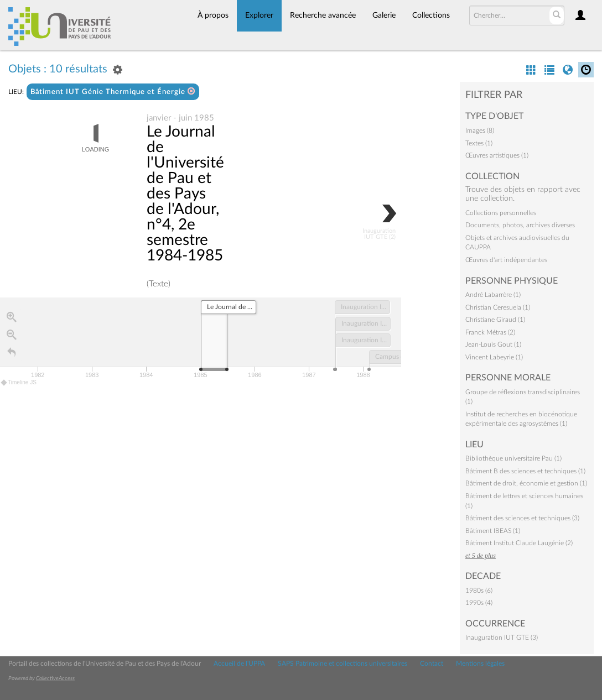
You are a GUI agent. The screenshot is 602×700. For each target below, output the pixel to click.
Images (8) (480, 130)
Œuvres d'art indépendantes (506, 260)
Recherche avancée (323, 15)
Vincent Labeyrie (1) (494, 357)
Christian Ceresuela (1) (498, 307)
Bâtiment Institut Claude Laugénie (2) (519, 543)
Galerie (384, 15)
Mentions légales (480, 664)
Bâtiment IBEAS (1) (493, 531)
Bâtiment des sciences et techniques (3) (522, 518)
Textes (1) (479, 143)
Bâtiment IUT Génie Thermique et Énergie (113, 92)
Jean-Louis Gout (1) (493, 344)
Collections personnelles (501, 213)
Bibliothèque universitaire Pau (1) (513, 458)
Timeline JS (19, 383)
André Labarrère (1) (493, 295)
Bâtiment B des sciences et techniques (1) (525, 471)
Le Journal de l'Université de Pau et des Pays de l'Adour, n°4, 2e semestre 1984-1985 (185, 194)
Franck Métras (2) (490, 332)
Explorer (259, 15)
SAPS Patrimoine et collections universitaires (342, 664)
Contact (432, 664)
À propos (213, 15)
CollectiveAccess (55, 678)
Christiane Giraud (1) (495, 320)
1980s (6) (479, 591)
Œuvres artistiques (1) (497, 155)
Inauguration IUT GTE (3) (502, 638)
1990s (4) (479, 603)
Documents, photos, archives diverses (520, 225)
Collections (431, 15)
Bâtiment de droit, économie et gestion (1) (526, 483)
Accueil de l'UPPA (239, 664)
